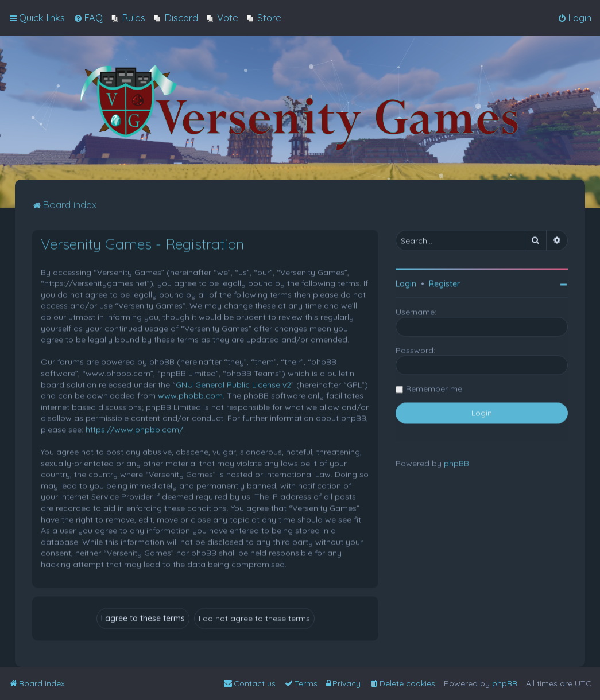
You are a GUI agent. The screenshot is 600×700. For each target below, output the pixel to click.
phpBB (456, 462)
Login (406, 282)
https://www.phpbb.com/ (134, 428)
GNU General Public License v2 (233, 383)
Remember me (434, 387)
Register (444, 282)
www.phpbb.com (190, 394)
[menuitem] (88, 17)
